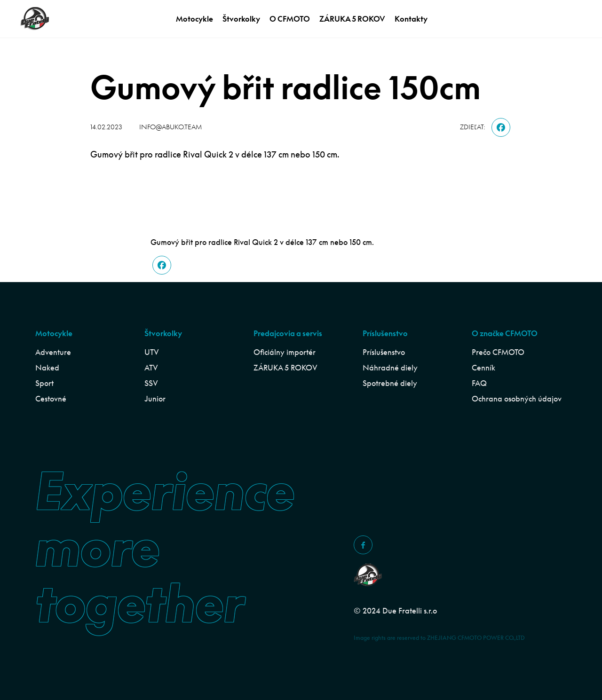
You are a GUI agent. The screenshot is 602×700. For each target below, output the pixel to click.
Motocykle (194, 19)
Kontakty (411, 19)
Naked (47, 368)
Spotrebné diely (390, 383)
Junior (155, 399)
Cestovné (51, 399)
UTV (152, 352)
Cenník (483, 368)
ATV (151, 368)
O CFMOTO (290, 19)
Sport (44, 383)
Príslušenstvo (384, 352)
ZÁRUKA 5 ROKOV (352, 19)
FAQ (479, 383)
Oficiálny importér (285, 352)
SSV (151, 383)
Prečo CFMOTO (498, 352)
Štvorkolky (241, 19)
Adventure (53, 352)
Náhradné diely (390, 368)
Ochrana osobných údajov (517, 399)
